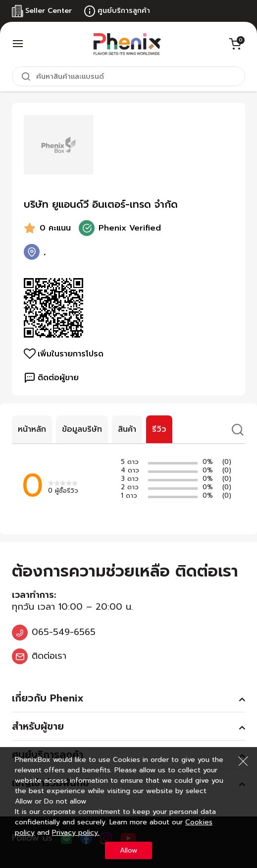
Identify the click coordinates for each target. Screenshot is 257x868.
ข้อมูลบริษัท (82, 429)
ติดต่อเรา (49, 656)
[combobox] (128, 76)
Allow (128, 850)
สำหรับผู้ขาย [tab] (38, 726)
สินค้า (127, 429)
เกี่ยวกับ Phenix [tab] (48, 698)
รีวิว (159, 429)
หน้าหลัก (32, 429)
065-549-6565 (64, 632)
